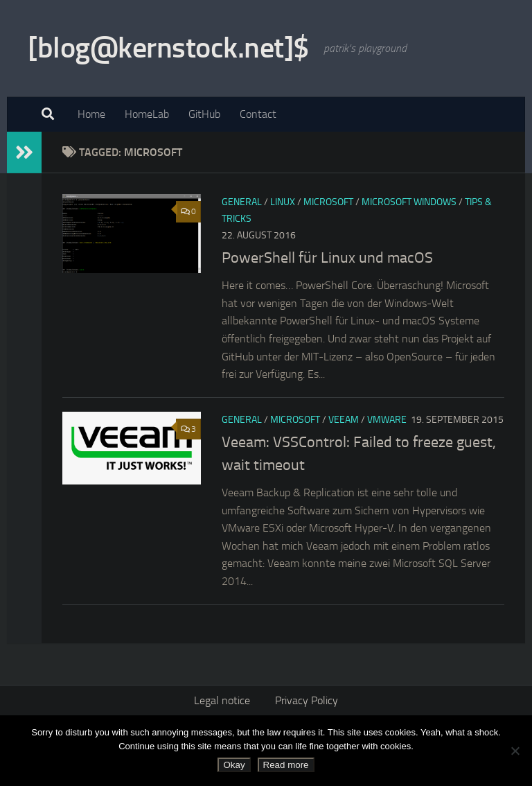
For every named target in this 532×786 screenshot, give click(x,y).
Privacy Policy (307, 700)
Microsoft (328, 202)
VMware (387, 420)
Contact (258, 114)
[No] (515, 751)
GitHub (204, 114)
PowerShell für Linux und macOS (327, 258)
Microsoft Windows (409, 202)
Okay (234, 765)
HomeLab (147, 114)
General (242, 202)
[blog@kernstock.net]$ (169, 48)
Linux (283, 202)
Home (91, 114)
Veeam (344, 420)
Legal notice (222, 700)
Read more (286, 765)
